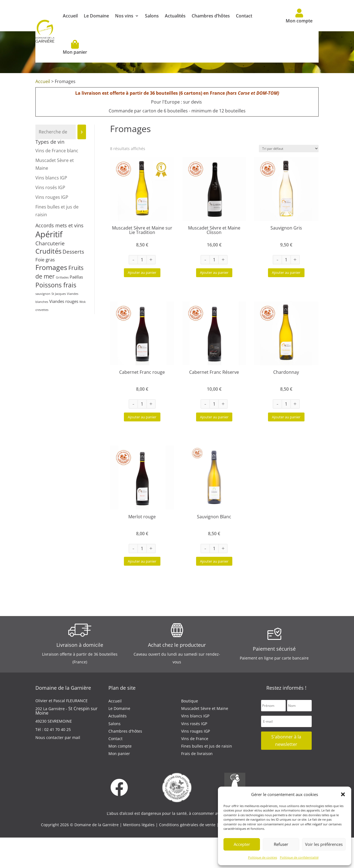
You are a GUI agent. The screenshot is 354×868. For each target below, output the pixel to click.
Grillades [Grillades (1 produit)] (62, 277)
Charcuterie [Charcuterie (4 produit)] (50, 243)
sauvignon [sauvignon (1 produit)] (43, 294)
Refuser (281, 844)
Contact (244, 16)
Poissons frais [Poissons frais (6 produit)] (56, 285)
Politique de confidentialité (299, 857)
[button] (343, 794)
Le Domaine (96, 16)
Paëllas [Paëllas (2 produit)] (76, 277)
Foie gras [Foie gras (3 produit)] (45, 260)
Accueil (70, 16)
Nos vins (124, 16)
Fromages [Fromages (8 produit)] (51, 267)
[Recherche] (82, 132)
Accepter (242, 844)
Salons (152, 16)
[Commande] (289, 149)
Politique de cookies (263, 857)
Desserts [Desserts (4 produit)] (73, 252)
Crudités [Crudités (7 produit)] (48, 251)
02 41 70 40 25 (58, 760)
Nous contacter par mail (58, 768)
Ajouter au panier (142, 278)
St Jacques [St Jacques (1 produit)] (59, 294)
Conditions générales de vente (188, 855)
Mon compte (299, 16)
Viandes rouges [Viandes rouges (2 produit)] (64, 301)
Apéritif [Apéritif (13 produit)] (49, 234)
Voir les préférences (324, 844)
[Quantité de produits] (142, 260)
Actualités (175, 16)
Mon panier (75, 47)
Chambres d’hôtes (211, 16)
